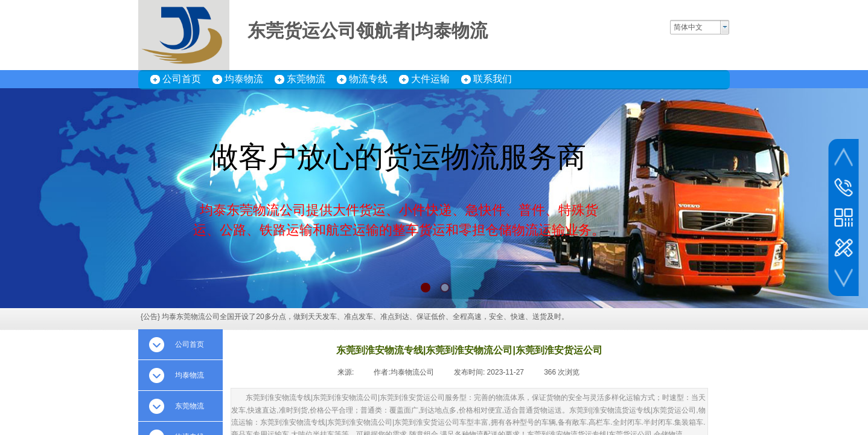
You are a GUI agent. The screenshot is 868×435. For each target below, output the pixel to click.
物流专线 (368, 79)
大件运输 (430, 79)
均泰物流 (244, 79)
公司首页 (182, 79)
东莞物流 (306, 79)
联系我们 (493, 79)
